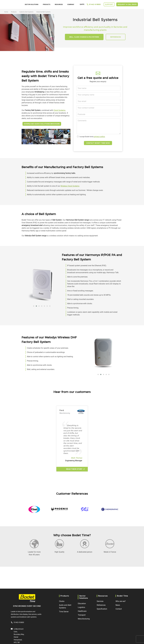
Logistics (81, 607)
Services (100, 601)
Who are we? (121, 601)
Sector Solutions (32, 4)
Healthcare (82, 611)
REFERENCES (116, 37)
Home (6, 12)
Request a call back (127, 4)
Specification (102, 609)
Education (82, 603)
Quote (82, 4)
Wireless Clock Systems (70, 186)
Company (71, 4)
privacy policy (99, 137)
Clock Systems (59, 110)
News (118, 605)
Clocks (62, 601)
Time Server (64, 612)
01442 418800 (95, 4)
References (101, 605)
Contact (119, 609)
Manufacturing (84, 619)
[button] (34, 306)
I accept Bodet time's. (92, 137)
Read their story (74, 469)
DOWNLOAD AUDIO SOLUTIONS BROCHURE (42, 124)
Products (47, 4)
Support (109, 4)
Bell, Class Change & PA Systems (84, 37)
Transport (82, 615)
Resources (59, 4)
